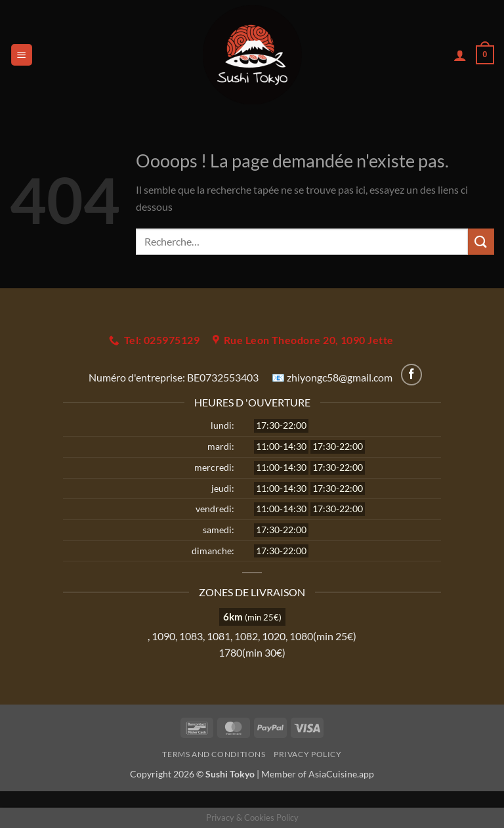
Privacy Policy (308, 754)
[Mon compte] (460, 55)
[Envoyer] (481, 241)
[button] (22, 55)
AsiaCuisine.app (341, 774)
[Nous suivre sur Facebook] (412, 375)
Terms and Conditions (214, 754)
